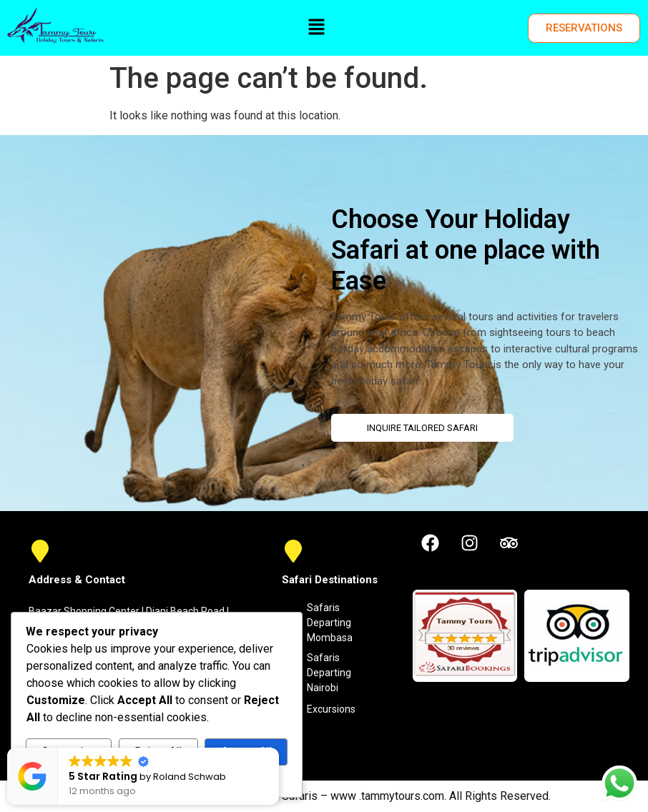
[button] (316, 28)
